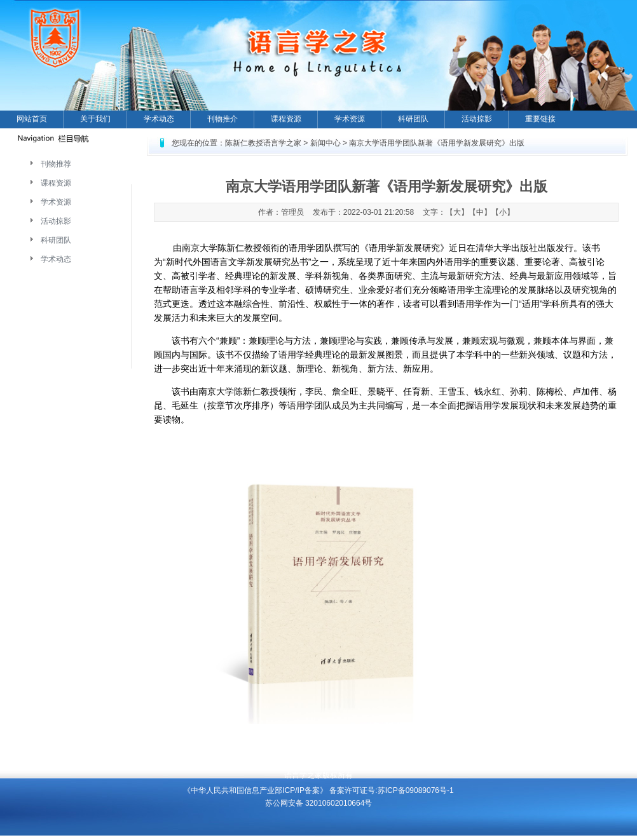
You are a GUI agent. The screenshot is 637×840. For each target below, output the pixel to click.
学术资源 (350, 119)
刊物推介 (223, 119)
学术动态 (159, 119)
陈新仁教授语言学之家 (263, 143)
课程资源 (286, 119)
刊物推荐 (56, 164)
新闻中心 (325, 143)
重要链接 (540, 119)
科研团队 (413, 119)
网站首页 (32, 119)
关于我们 (95, 119)
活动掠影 (477, 119)
